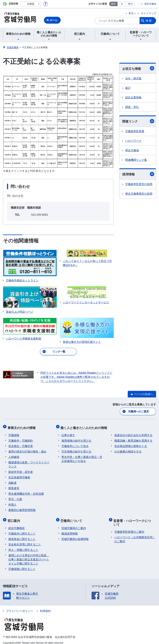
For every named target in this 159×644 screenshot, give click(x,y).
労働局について (72, 518)
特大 (130, 4)
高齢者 (12, 481)
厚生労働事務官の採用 (139, 194)
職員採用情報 (70, 530)
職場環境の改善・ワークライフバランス (29, 462)
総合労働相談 (17, 524)
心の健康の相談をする (128, 449)
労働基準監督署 (135, 131)
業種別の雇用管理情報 (22, 508)
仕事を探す (68, 433)
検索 (149, 21)
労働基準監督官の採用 (139, 184)
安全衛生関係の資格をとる (131, 444)
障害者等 (14, 486)
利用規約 (45, 607)
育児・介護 (15, 497)
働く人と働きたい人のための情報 (85, 427)
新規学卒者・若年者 (21, 470)
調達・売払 (132, 107)
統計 (128, 88)
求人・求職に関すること (23, 546)
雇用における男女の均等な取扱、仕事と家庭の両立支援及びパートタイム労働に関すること (29, 556)
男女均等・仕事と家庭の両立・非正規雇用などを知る (82, 457)
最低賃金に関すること (22, 535)
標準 (113, 4)
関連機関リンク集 (136, 160)
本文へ (132, 13)
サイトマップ (149, 13)
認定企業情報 (133, 97)
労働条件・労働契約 (21, 438)
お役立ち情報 (138, 68)
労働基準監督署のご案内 (129, 528)
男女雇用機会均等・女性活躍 (26, 492)
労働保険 (14, 433)
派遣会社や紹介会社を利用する (133, 433)
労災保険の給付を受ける (76, 449)
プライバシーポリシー (19, 607)
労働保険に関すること (22, 565)
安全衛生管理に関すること (25, 541)
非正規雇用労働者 (19, 475)
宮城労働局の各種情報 (75, 535)
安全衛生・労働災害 (21, 444)
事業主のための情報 (22, 427)
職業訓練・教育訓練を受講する (133, 438)
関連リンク (138, 121)
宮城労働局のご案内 (74, 524)
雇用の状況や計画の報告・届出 (27, 449)
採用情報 (138, 174)
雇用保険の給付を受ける (76, 438)
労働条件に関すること (22, 530)
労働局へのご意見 (139, 411)
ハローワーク (133, 141)
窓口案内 (15, 518)
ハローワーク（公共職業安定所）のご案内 (135, 535)
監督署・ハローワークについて (135, 520)
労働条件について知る (75, 444)
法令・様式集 (133, 78)
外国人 (12, 502)
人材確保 (14, 455)
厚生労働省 (150, 4)
